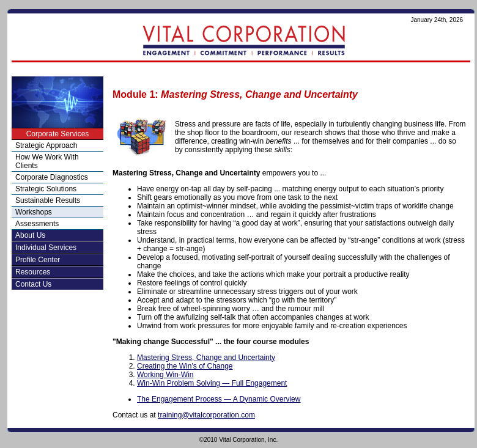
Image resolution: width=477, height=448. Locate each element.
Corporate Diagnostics (52, 177)
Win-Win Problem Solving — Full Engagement (212, 383)
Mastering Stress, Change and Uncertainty (206, 358)
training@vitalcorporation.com (206, 415)
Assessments (37, 224)
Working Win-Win (165, 375)
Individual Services (46, 248)
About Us (30, 235)
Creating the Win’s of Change (185, 366)
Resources (33, 272)
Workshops (34, 212)
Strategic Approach (46, 145)
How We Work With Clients (47, 161)
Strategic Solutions (46, 189)
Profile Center (38, 260)
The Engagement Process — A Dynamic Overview (219, 399)
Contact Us (33, 284)
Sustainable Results (48, 200)
